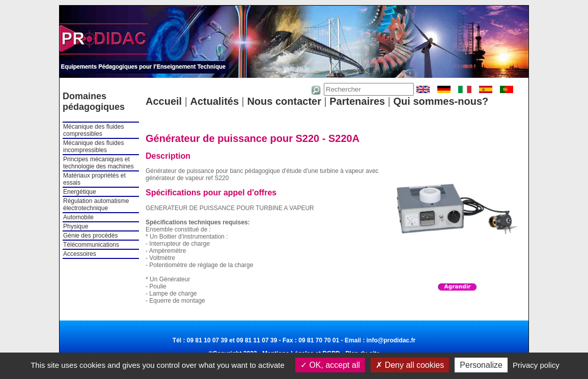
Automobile (78, 217)
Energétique (80, 192)
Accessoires (80, 254)
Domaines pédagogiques (94, 101)
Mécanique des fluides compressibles (93, 130)
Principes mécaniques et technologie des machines (99, 163)
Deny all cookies (410, 365)
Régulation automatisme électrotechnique (96, 205)
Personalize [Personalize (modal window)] (481, 365)
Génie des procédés (90, 236)
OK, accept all (330, 365)
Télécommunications (91, 245)
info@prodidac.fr (391, 340)
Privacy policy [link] (536, 365)
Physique (76, 226)
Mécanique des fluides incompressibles (93, 147)
